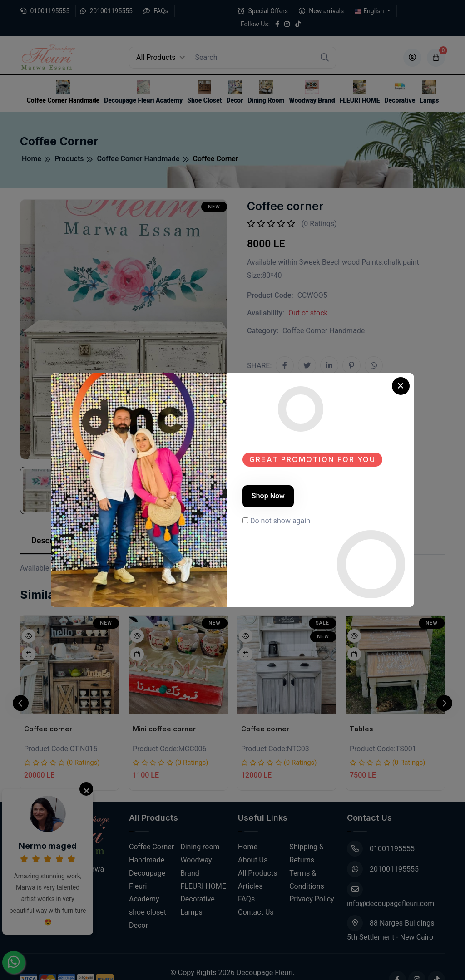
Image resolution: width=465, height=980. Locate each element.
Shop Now (268, 496)
